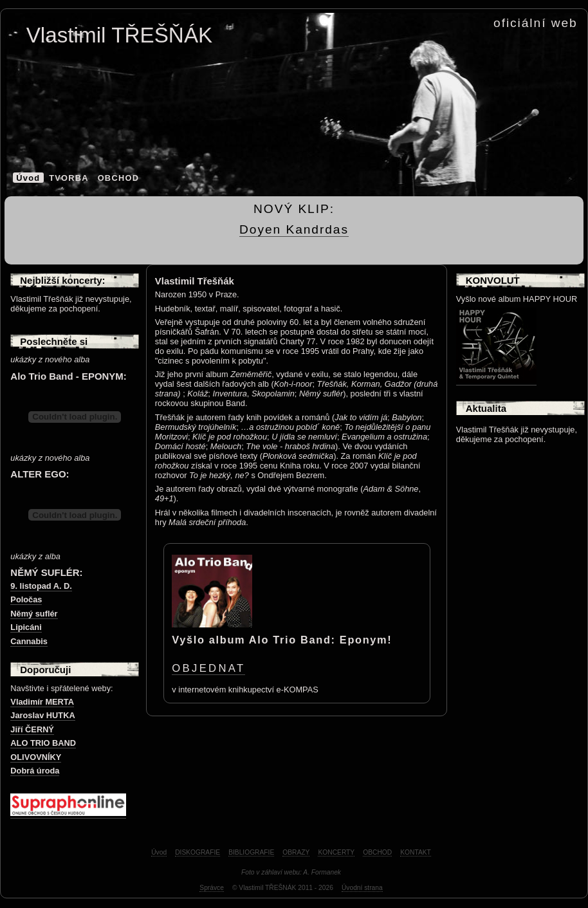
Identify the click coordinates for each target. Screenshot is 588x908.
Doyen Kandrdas (294, 229)
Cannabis (29, 641)
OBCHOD (119, 178)
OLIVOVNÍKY (36, 757)
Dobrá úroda (35, 771)
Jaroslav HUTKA (42, 715)
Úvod (28, 178)
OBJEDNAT (208, 668)
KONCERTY (336, 852)
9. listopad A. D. (41, 586)
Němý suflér (34, 614)
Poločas (26, 599)
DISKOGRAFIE (198, 852)
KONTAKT (416, 852)
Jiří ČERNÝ (32, 729)
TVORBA (69, 178)
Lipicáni (26, 627)
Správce (212, 888)
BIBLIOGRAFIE (251, 852)
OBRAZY (296, 852)
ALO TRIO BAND (43, 743)
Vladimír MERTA (42, 702)
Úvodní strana (362, 888)
